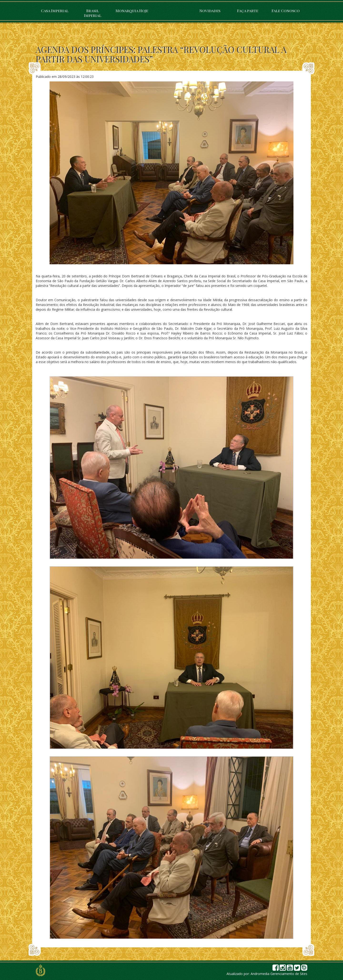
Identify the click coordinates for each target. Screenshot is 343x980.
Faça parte (248, 11)
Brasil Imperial (93, 13)
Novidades (210, 11)
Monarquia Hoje (132, 11)
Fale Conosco (286, 11)
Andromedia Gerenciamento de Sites (279, 974)
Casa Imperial (55, 11)
